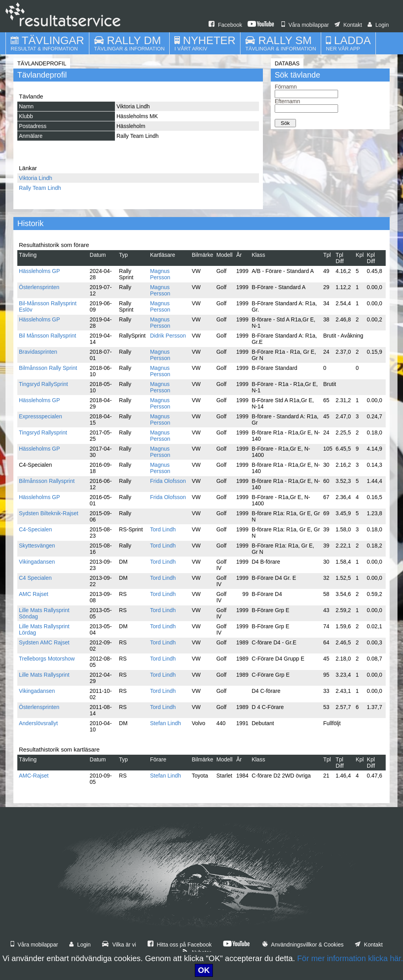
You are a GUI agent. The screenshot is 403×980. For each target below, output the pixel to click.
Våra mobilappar (305, 25)
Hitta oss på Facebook (180, 945)
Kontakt (348, 25)
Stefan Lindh (165, 723)
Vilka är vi (119, 945)
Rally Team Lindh (40, 188)
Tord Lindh (163, 529)
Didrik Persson (168, 336)
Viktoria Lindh (36, 178)
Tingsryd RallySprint (43, 384)
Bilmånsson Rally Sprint (48, 368)
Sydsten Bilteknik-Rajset (49, 513)
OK (204, 970)
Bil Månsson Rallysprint (48, 336)
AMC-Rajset (34, 776)
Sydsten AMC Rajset (44, 642)
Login (378, 25)
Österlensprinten (39, 287)
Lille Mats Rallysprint (44, 675)
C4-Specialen (35, 529)
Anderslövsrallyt (38, 723)
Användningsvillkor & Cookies (303, 945)
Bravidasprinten (38, 352)
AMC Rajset (34, 594)
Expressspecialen (41, 416)
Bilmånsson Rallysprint (47, 481)
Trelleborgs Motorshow (47, 659)
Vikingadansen (37, 562)
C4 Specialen (35, 578)
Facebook (225, 25)
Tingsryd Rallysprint (43, 432)
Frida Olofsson (168, 481)
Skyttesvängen (37, 546)
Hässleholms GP (39, 271)
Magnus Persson (160, 274)
